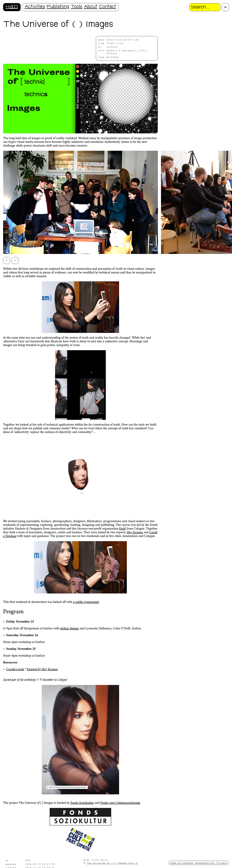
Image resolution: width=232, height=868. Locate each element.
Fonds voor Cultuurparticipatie (120, 803)
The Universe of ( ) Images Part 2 (112, 863)
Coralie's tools (15, 669)
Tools (77, 7)
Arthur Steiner (70, 629)
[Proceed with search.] (225, 7)
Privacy (222, 863)
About (91, 7)
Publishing (58, 7)
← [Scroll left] (7, 260)
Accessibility (205, 863)
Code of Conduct (182, 863)
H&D (12, 7)
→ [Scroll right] (15, 260)
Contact (107, 7)
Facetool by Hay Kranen (42, 669)
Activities (35, 7)
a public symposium (86, 602)
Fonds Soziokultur (82, 803)
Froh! (122, 529)
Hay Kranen (135, 532)
